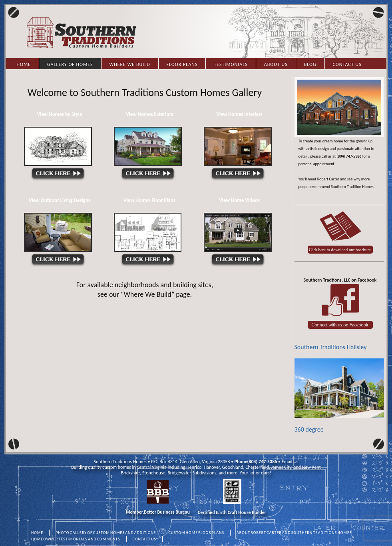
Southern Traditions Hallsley (331, 347)
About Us (276, 64)
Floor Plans (182, 64)
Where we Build (130, 64)
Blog (310, 64)
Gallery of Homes (70, 64)
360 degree (339, 396)
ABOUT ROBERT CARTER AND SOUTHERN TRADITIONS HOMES (294, 533)
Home (24, 64)
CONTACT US (145, 539)
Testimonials (231, 64)
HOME (37, 533)
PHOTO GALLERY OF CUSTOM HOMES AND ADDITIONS (106, 533)
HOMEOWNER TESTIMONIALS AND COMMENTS (76, 539)
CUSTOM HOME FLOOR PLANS (196, 533)
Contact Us (347, 64)
